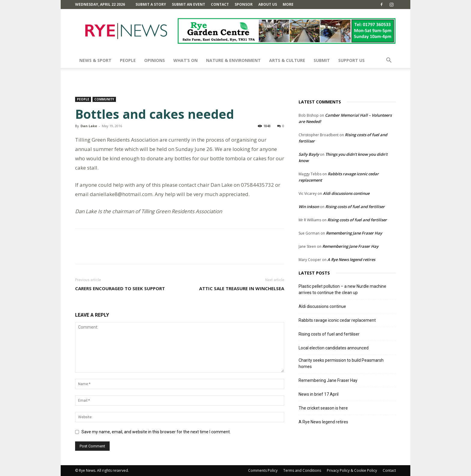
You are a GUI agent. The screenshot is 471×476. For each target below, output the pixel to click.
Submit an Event (188, 4)
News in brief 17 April (319, 394)
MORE (288, 4)
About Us (268, 4)
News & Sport (95, 60)
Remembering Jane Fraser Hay (354, 233)
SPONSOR (244, 4)
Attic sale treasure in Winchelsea (242, 288)
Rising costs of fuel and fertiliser (355, 207)
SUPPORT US (351, 60)
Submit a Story (151, 4)
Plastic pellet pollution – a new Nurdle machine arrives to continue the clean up (342, 289)
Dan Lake (89, 126)
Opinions (155, 60)
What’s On (185, 60)
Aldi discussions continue (346, 193)
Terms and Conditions (302, 470)
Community (104, 99)
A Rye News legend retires (351, 259)
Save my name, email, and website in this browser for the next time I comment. (156, 432)
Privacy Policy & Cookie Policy (352, 470)
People (128, 60)
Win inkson (309, 207)
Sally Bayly (309, 154)
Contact (220, 4)
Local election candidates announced (334, 348)
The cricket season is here (323, 408)
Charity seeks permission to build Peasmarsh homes (341, 363)
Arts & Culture (287, 60)
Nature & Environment (233, 60)
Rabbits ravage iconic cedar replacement (337, 320)
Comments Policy (263, 470)
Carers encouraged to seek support (120, 288)
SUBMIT (322, 60)
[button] (389, 61)
